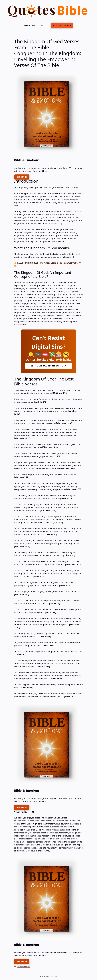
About (43, 25)
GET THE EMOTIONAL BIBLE (62, 25)
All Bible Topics (30, 25)
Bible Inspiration (23, 967)
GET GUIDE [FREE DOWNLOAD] (22, 177)
